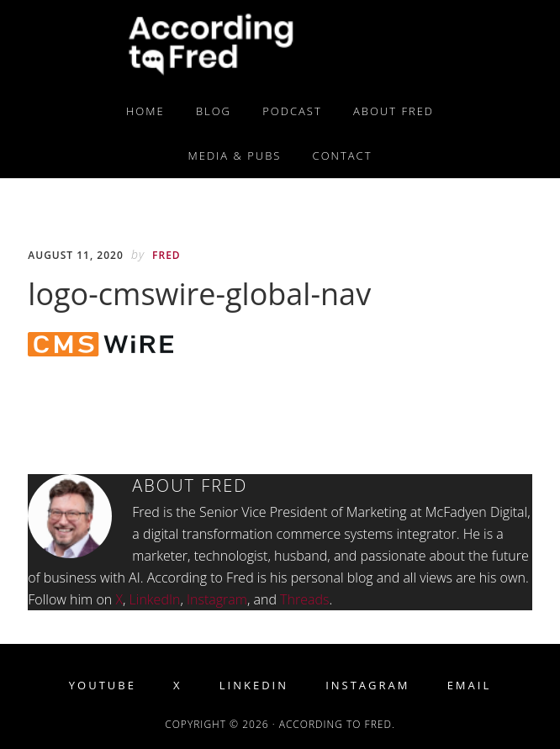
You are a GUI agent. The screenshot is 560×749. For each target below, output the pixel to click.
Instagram (217, 599)
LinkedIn (155, 599)
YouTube (103, 686)
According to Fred (280, 45)
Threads (304, 599)
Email (470, 686)
